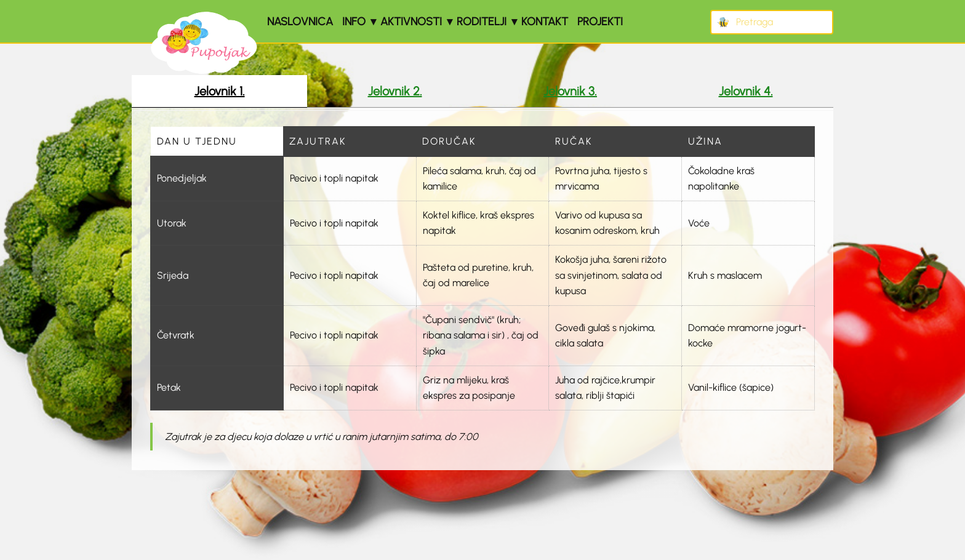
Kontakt (545, 22)
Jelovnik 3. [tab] (570, 91)
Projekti (600, 22)
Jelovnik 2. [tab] (395, 91)
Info (354, 22)
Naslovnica (300, 22)
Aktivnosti (411, 22)
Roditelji (482, 22)
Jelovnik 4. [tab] (746, 91)
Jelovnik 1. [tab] (220, 91)
